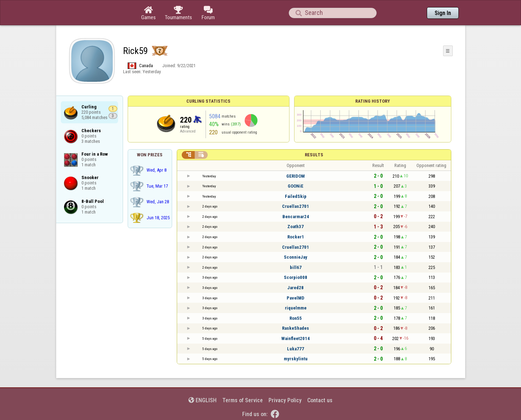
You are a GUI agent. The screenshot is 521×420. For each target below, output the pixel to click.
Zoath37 (296, 227)
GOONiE (296, 186)
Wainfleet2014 (296, 338)
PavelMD (296, 298)
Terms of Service (243, 400)
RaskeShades (296, 328)
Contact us (320, 400)
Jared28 (296, 288)
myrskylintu (296, 359)
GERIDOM (296, 176)
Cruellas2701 (296, 206)
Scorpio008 (296, 277)
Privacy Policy (285, 400)
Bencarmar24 (296, 217)
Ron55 (296, 318)
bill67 (296, 267)
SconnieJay (296, 257)
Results (314, 155)
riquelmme (296, 308)
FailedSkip (296, 196)
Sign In (443, 13)
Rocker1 (296, 237)
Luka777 (296, 349)
